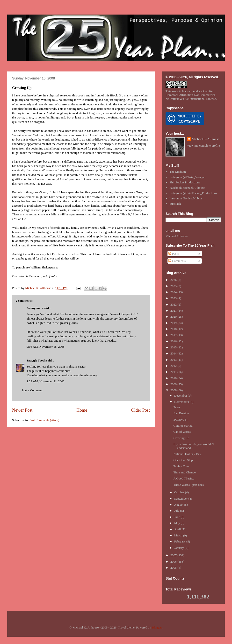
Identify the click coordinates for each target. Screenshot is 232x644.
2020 (174, 317)
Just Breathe (181, 413)
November (181, 402)
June (178, 517)
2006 (174, 562)
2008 (174, 390)
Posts (174, 254)
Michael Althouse (177, 236)
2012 (174, 366)
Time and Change (184, 472)
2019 (174, 323)
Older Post (141, 410)
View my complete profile (203, 145)
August (179, 505)
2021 (174, 310)
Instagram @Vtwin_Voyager (187, 177)
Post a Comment (32, 390)
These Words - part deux (189, 485)
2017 (174, 335)
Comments (177, 261)
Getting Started (183, 426)
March (179, 535)
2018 (174, 329)
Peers (177, 407)
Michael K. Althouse (206, 139)
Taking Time (181, 466)
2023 (174, 298)
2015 (174, 347)
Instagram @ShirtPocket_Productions (193, 193)
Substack (175, 204)
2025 (174, 286)
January (180, 548)
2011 (174, 372)
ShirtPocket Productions (185, 182)
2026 (174, 280)
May (178, 523)
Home (82, 410)
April (178, 529)
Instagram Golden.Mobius (186, 198)
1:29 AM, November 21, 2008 (46, 381)
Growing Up (181, 438)
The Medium (178, 172)
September (181, 499)
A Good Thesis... (184, 478)
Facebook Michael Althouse (187, 188)
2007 (174, 555)
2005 (174, 568)
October (180, 492)
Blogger (157, 627)
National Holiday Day (187, 454)
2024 (174, 292)
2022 (174, 304)
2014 (174, 353)
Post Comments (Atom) (44, 420)
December (181, 396)
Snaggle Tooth (36, 360)
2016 (174, 341)
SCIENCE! (180, 420)
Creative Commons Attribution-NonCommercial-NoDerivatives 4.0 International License (191, 95)
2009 (174, 384)
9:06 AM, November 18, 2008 (46, 347)
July (177, 511)
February (180, 541)
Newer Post (22, 410)
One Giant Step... (184, 460)
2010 (174, 378)
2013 (174, 360)
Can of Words (182, 432)
